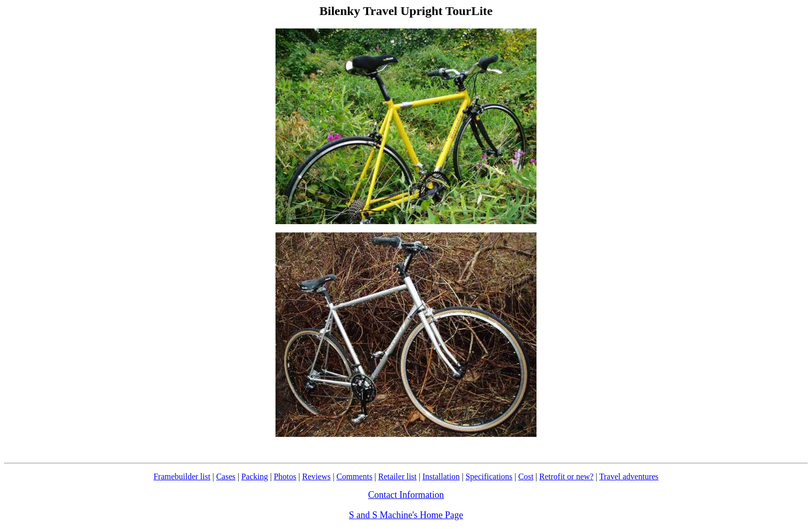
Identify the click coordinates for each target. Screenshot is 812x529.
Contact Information (406, 495)
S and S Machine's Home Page (406, 515)
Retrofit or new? (566, 476)
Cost (526, 476)
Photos (285, 476)
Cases (226, 476)
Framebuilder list (182, 476)
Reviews (316, 476)
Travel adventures (629, 476)
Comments (354, 476)
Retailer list (397, 476)
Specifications (489, 476)
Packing (255, 476)
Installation (441, 476)
